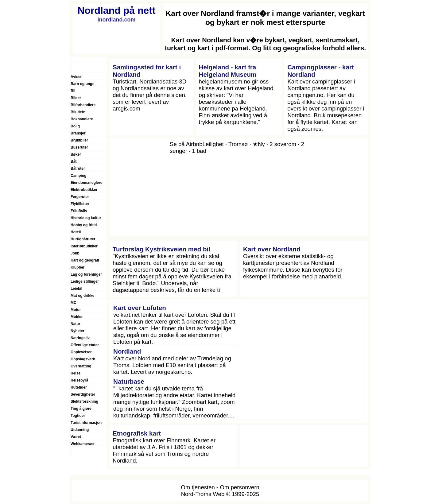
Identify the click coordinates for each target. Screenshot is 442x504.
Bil (73, 91)
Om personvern (239, 487)
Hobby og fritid (84, 225)
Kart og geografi (85, 260)
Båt (74, 161)
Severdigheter (83, 394)
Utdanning (80, 430)
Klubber (78, 267)
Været (76, 437)
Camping (78, 176)
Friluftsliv (79, 211)
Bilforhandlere (83, 105)
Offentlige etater (85, 345)
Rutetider (79, 387)
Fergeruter (80, 197)
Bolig (75, 126)
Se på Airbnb (186, 144)
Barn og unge (82, 84)
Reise (76, 373)
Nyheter (78, 331)
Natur (75, 324)
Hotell (76, 232)
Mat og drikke (82, 296)
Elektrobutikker (84, 190)
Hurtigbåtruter (83, 239)
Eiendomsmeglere (86, 183)
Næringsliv (80, 338)
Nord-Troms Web (203, 494)
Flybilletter (80, 204)
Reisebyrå (79, 380)
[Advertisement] (302, 361)
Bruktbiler (79, 140)
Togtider (78, 416)
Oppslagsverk (83, 359)
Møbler (77, 317)
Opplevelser (81, 352)
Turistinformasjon (86, 423)
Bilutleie (78, 112)
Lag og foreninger (86, 274)
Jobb (75, 253)
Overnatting (81, 366)
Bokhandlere (82, 119)
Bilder (76, 98)
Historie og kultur (86, 218)
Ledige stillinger (85, 281)
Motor (76, 310)
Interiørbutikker (84, 246)
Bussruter (79, 147)
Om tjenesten (198, 487)
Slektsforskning (84, 401)
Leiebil (76, 289)
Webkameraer (83, 444)
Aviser (76, 77)
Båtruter (78, 169)
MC (74, 303)
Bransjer (78, 133)
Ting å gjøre (81, 409)
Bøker (76, 154)
